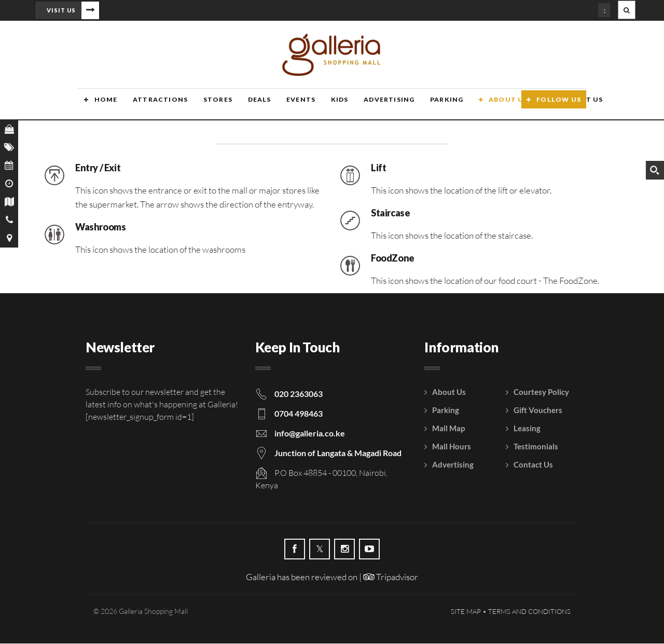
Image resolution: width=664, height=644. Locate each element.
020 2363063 (299, 394)
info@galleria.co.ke (310, 434)
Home (99, 105)
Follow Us (559, 105)
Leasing (527, 429)
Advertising (378, 105)
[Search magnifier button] (655, 170)
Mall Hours (452, 447)
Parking (435, 105)
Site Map (466, 612)
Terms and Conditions (529, 612)
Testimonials (536, 447)
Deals (250, 105)
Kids (329, 105)
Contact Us (533, 465)
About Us (495, 105)
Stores (210, 105)
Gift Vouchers (538, 410)
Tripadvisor (391, 577)
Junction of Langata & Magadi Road (338, 453)
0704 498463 (299, 414)
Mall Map (448, 429)
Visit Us (61, 10)
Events (291, 105)
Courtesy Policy (541, 392)
